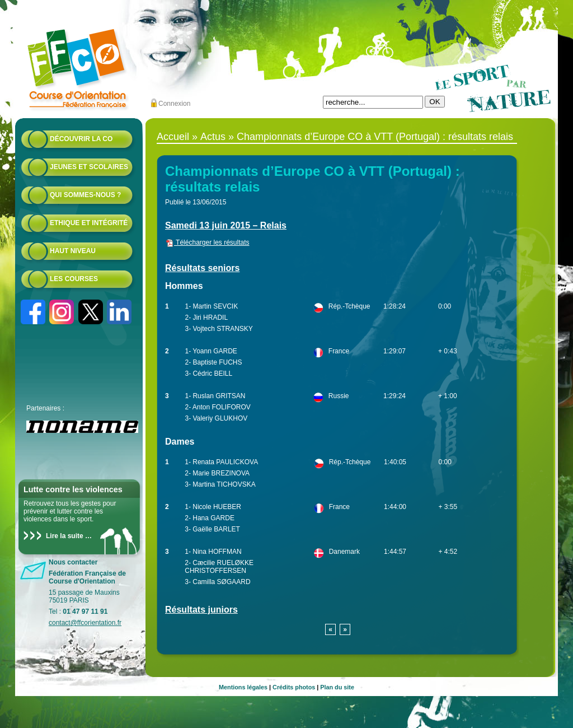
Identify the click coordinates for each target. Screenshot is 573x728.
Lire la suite (65, 536)
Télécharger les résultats (207, 242)
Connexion (174, 104)
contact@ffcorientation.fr (85, 623)
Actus (213, 137)
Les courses (74, 279)
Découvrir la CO (81, 139)
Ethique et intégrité (89, 223)
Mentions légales (243, 687)
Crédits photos (294, 687)
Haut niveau (73, 251)
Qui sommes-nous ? (85, 195)
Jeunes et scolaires (89, 167)
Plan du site (337, 687)
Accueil (173, 137)
